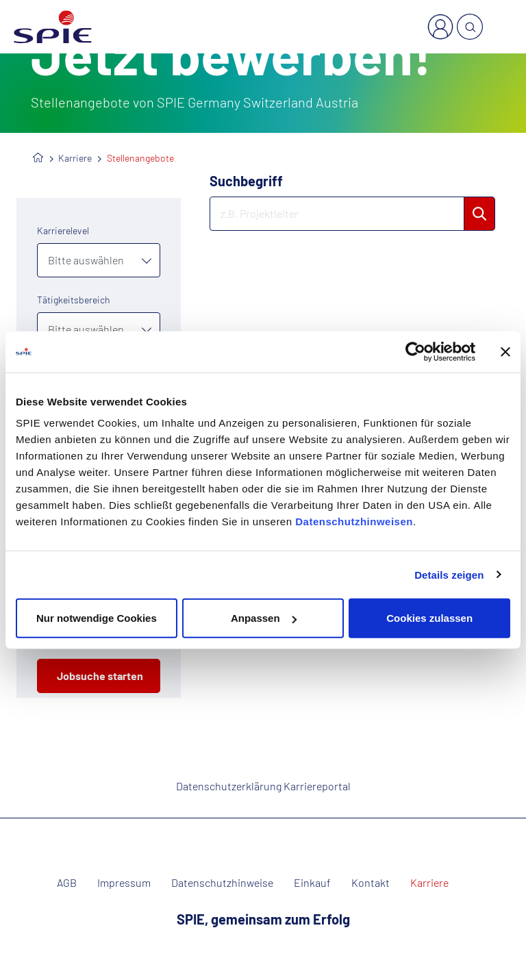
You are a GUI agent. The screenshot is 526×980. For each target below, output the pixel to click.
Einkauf (312, 883)
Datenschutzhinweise (222, 883)
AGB (67, 883)
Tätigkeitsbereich (74, 300)
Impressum (124, 883)
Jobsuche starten (100, 676)
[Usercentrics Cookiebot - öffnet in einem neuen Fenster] (415, 351)
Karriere (75, 158)
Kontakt (371, 883)
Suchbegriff (246, 181)
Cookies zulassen (429, 618)
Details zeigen (449, 574)
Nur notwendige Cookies (97, 618)
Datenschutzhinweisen (354, 522)
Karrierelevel (63, 230)
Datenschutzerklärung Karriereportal (263, 786)
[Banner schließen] (505, 351)
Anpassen (264, 618)
